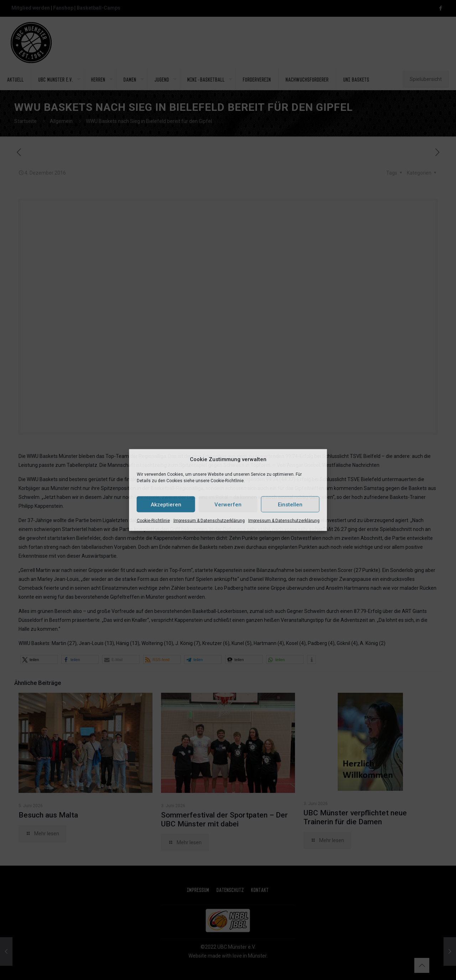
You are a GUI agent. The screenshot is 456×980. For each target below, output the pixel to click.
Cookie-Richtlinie (153, 521)
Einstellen (290, 504)
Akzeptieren (166, 504)
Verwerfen (228, 504)
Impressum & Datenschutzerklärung (209, 521)
